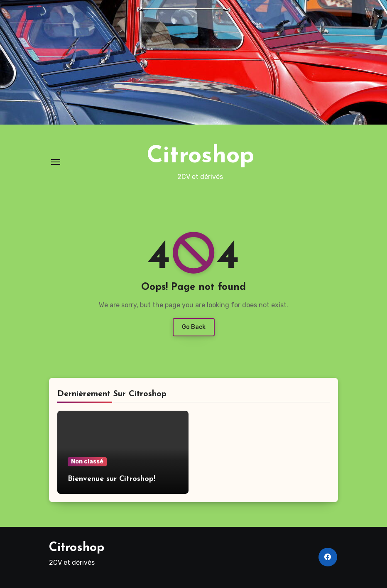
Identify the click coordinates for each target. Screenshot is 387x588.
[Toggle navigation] (56, 162)
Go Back (194, 327)
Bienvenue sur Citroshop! (111, 479)
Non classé (87, 462)
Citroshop (200, 156)
